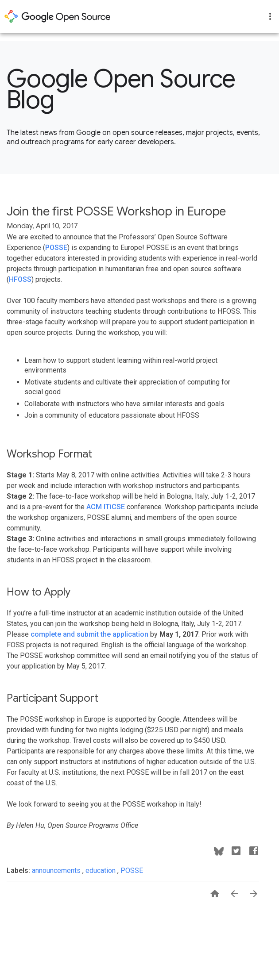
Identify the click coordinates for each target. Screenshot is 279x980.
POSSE (56, 248)
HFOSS (20, 279)
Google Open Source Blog (121, 89)
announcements (57, 870)
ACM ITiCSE (106, 507)
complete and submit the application (89, 634)
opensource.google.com (58, 16)
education (101, 870)
